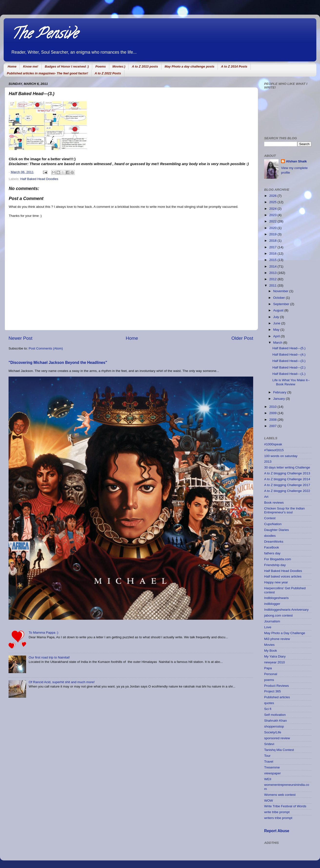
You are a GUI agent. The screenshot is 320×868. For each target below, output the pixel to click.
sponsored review (277, 738)
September (282, 304)
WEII (268, 779)
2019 (273, 234)
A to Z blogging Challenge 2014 (287, 479)
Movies (269, 645)
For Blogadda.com (278, 559)
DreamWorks (274, 542)
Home (12, 66)
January (280, 399)
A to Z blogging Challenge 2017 (287, 485)
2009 (273, 413)
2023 (273, 215)
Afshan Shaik (296, 161)
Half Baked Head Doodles (39, 179)
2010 (273, 407)
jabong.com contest (278, 615)
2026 (273, 196)
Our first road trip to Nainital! (49, 657)
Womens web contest (280, 795)
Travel (269, 762)
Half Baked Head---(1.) (289, 374)
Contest (270, 518)
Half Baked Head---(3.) (289, 361)
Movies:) (119, 66)
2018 (273, 241)
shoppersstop (274, 726)
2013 (273, 273)
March (278, 343)
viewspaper (272, 773)
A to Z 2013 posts (145, 66)
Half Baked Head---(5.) (289, 348)
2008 (273, 420)
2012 (273, 279)
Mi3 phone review (277, 639)
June (277, 323)
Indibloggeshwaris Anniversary (286, 610)
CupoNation (273, 524)
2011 (273, 285)
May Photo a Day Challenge (285, 633)
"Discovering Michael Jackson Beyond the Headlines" (58, 363)
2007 (273, 426)
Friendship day (275, 565)
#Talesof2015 (274, 450)
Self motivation (275, 715)
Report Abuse (277, 831)
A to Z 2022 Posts (108, 73)
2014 (273, 266)
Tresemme (272, 767)
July (277, 317)
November (281, 291)
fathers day (272, 553)
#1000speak (273, 444)
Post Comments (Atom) (46, 348)
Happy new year (276, 582)
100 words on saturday (281, 456)
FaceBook (272, 547)
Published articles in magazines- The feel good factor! (47, 73)
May (277, 330)
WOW (269, 801)
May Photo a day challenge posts (190, 66)
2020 (273, 228)
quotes (269, 703)
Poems (101, 66)
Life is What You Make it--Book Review (291, 382)
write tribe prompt (277, 812)
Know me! (30, 66)
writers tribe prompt (278, 818)
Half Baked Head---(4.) (289, 354)
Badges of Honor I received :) (67, 66)
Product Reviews (276, 686)
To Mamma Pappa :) (43, 633)
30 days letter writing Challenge (287, 467)
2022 (273, 221)
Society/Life (273, 732)
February (280, 392)
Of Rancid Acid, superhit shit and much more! (62, 682)
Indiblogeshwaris (276, 598)
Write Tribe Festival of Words (285, 806)
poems (269, 680)
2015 (273, 260)
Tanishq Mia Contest (279, 750)
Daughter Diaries (276, 530)
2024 (273, 209)
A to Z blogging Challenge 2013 (287, 473)
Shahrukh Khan (275, 721)
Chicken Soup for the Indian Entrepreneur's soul (285, 510)
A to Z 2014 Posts (234, 66)
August (279, 310)
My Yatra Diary (275, 656)
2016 (273, 254)
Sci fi (268, 709)
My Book (271, 651)
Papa (268, 668)
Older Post (242, 338)
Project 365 (272, 691)
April (277, 336)
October (280, 298)
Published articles (277, 697)
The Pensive (44, 35)
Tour (267, 756)
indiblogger (272, 604)
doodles (270, 536)
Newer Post (20, 338)
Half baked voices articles (283, 576)
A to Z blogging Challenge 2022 (287, 491)
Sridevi (269, 744)
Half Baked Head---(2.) (289, 367)
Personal (271, 674)
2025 (273, 202)
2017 (273, 247)
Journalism (272, 621)
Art (266, 497)
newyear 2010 (275, 662)
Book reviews (274, 503)
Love (268, 627)
